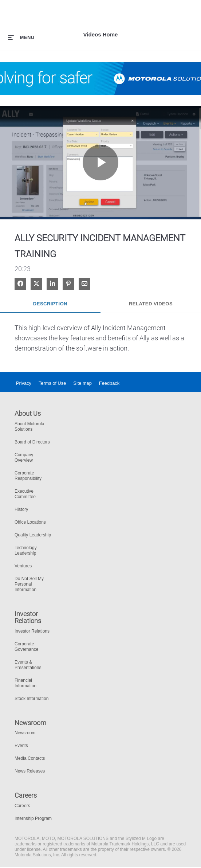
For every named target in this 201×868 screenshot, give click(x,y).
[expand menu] (21, 37)
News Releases (30, 771)
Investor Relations (32, 631)
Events (21, 746)
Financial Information (25, 683)
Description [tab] (50, 304)
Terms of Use (52, 383)
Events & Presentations (28, 665)
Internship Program (33, 818)
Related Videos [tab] (151, 304)
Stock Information (31, 699)
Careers (22, 806)
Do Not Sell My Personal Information (29, 584)
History (21, 509)
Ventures (23, 566)
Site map (82, 383)
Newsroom (25, 733)
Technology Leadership (26, 550)
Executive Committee (25, 494)
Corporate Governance (26, 647)
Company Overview (24, 458)
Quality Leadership (33, 535)
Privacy (24, 383)
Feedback (109, 383)
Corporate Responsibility (28, 476)
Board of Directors (32, 442)
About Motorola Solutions (29, 427)
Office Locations (30, 522)
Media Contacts (30, 758)
